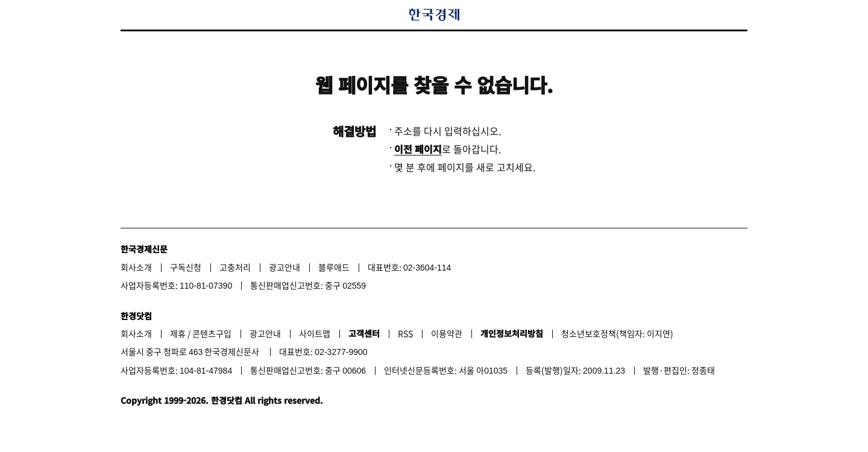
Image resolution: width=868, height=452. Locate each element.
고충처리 (235, 267)
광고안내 (285, 267)
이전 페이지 (418, 149)
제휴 (178, 333)
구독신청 (186, 267)
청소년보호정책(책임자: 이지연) (617, 333)
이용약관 (447, 333)
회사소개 (136, 267)
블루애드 (334, 267)
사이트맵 (315, 333)
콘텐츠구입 (212, 333)
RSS (405, 333)
